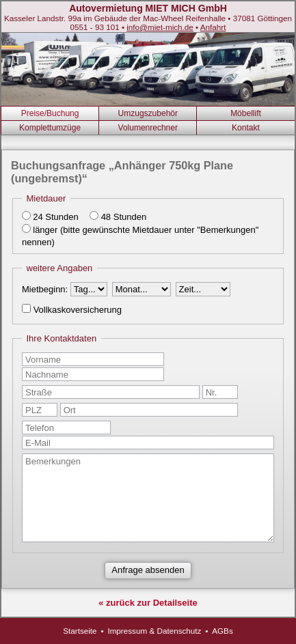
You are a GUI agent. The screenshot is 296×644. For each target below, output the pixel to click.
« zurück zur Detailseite (148, 603)
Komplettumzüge (50, 128)
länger (45, 230)
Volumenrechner (148, 128)
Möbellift (246, 113)
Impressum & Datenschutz (154, 631)
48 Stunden (124, 217)
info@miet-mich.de (160, 27)
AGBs (223, 631)
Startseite (80, 631)
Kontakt (246, 128)
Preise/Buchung (50, 113)
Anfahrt (213, 27)
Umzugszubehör (148, 113)
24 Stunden (56, 217)
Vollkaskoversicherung (78, 310)
